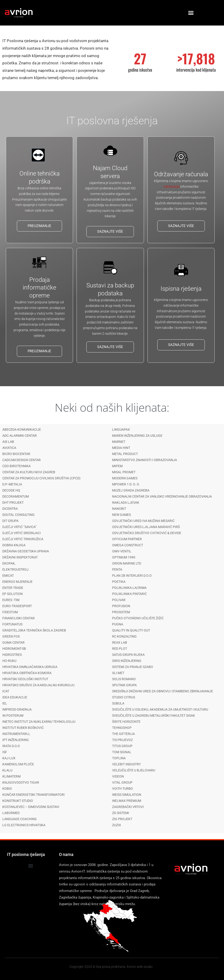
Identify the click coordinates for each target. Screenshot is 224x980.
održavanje (171, 187)
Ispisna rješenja (181, 289)
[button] (191, 13)
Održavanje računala (181, 174)
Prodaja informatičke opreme (39, 288)
